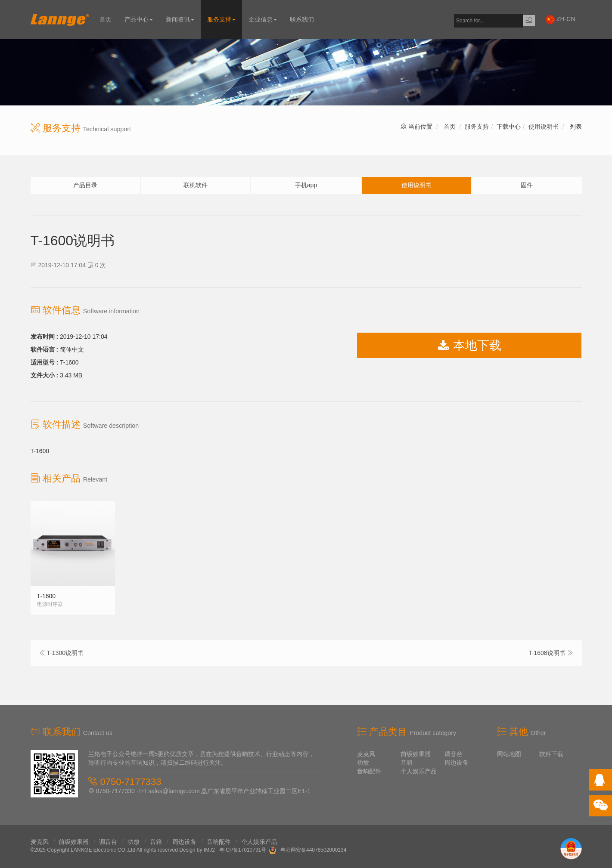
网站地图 (509, 754)
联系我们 (302, 19)
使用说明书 (544, 127)
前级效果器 (416, 754)
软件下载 (551, 754)
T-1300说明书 (65, 653)
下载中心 (509, 127)
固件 (527, 185)
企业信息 (263, 19)
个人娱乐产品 (419, 771)
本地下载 (469, 345)
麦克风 (366, 754)
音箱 (407, 763)
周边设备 (457, 763)
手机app (306, 185)
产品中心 (139, 19)
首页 (106, 19)
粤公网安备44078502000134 (313, 850)
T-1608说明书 (547, 653)
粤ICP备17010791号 (243, 850)
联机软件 (196, 185)
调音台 (454, 754)
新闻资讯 (180, 19)
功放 (363, 763)
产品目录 (85, 185)
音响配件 (369, 771)
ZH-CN (560, 20)
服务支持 (221, 19)
